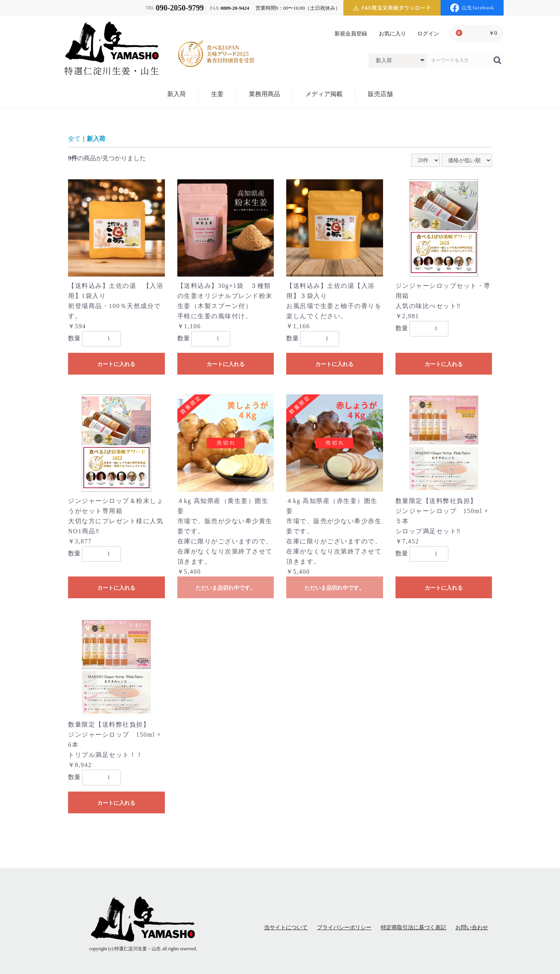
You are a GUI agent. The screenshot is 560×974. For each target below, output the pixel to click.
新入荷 (177, 94)
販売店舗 (380, 94)
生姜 (217, 94)
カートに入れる (116, 364)
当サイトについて (286, 927)
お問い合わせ (472, 927)
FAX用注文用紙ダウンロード (392, 8)
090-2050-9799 (180, 8)
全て (74, 138)
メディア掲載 (324, 94)
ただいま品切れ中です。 (226, 588)
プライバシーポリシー (344, 927)
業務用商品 (264, 94)
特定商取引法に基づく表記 (413, 927)
